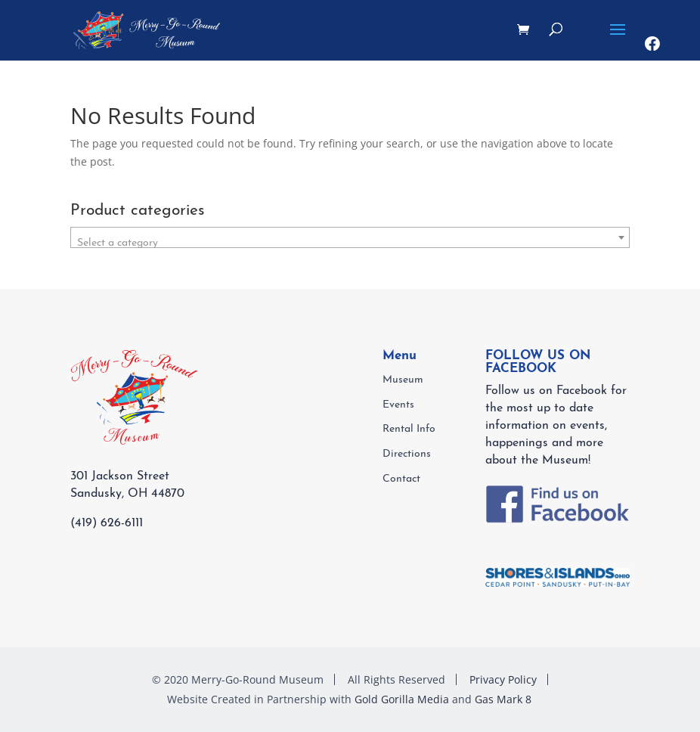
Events (398, 405)
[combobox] (350, 237)
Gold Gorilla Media (402, 699)
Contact (401, 479)
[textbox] (350, 243)
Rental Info (409, 429)
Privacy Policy (503, 679)
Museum (403, 380)
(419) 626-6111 (107, 523)
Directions (407, 454)
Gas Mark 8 (503, 699)
